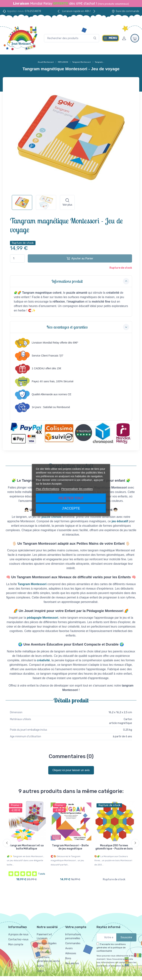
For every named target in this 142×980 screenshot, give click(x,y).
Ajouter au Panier (80, 258)
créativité (43, 660)
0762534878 (33, 11)
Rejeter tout (71, 498)
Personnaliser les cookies (77, 489)
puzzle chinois (51, 517)
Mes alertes (72, 961)
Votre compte (76, 925)
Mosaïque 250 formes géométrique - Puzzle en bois (114, 847)
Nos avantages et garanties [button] (88, 327)
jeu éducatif (120, 521)
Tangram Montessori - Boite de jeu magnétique (70, 847)
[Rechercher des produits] (72, 38)
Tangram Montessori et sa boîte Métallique (27, 847)
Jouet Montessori (46, 62)
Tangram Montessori (32, 584)
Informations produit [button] (90, 281)
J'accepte (71, 508)
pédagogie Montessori (43, 618)
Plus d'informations (48, 489)
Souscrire (126, 935)
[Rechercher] (95, 38)
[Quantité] (17, 259)
